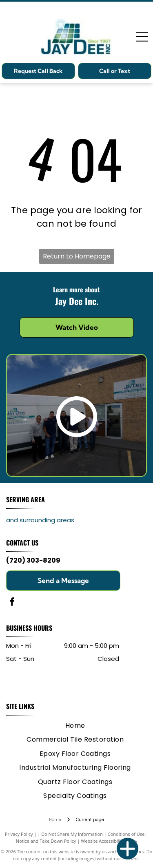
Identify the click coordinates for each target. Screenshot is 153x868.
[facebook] (12, 603)
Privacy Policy (19, 834)
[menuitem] (75, 726)
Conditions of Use (126, 834)
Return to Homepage (77, 256)
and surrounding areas (40, 520)
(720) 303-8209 (33, 560)
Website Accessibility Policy (109, 841)
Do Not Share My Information (72, 834)
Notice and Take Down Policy (46, 841)
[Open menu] (142, 37)
